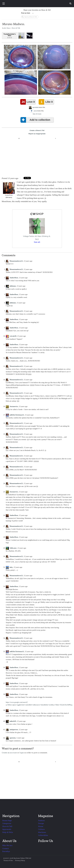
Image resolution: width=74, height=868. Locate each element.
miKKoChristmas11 (17, 415)
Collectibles (43, 835)
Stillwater (13, 548)
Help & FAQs (8, 832)
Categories (7, 823)
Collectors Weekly (37, 4)
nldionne (13, 286)
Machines (42, 832)
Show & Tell (16, 28)
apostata (35, 107)
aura (35, 111)
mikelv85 (13, 721)
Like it (46, 102)
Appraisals (7, 829)
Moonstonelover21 (16, 261)
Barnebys (6, 851)
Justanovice (14, 406)
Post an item (26, 13)
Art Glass (7, 28)
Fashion (41, 820)
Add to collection (36, 120)
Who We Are (7, 845)
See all (37, 242)
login (22, 753)
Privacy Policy (20, 860)
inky (11, 567)
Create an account (9, 753)
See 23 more (37, 114)
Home (41, 826)
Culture (41, 829)
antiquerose (14, 730)
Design (41, 823)
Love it (28, 102)
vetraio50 (13, 336)
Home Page (7, 820)
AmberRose (9, 189)
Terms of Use (8, 860)
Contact (6, 848)
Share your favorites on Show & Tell (37, 10)
